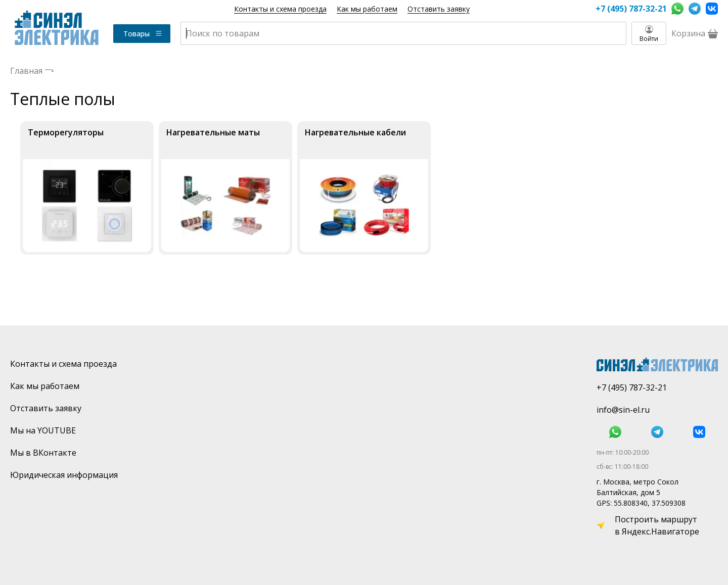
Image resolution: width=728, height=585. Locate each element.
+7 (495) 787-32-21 (631, 9)
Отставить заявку (439, 9)
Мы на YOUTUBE (43, 430)
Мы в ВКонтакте (43, 453)
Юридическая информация (64, 475)
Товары (143, 34)
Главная (26, 71)
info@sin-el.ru (623, 410)
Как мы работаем (367, 9)
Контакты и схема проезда (280, 9)
